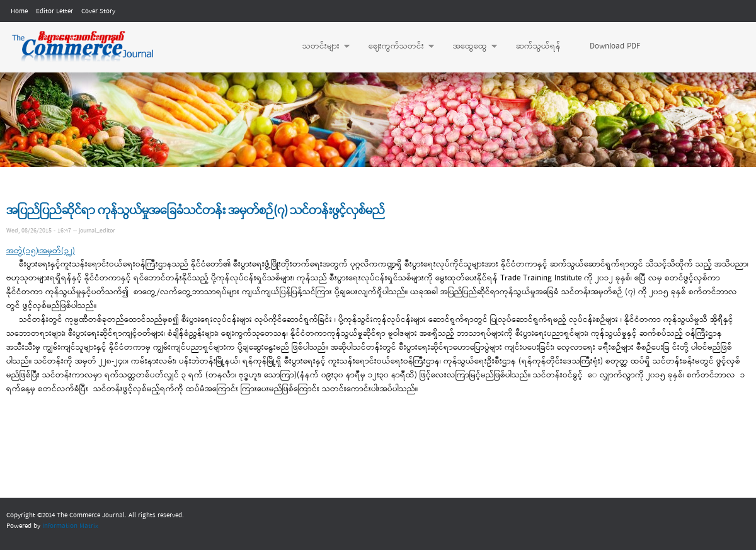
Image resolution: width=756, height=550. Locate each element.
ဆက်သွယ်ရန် (538, 46)
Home (19, 11)
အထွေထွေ (469, 47)
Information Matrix (70, 526)
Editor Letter (54, 11)
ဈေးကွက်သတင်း (395, 47)
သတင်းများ (320, 47)
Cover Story (98, 11)
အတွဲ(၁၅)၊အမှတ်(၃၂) (41, 251)
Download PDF (615, 46)
